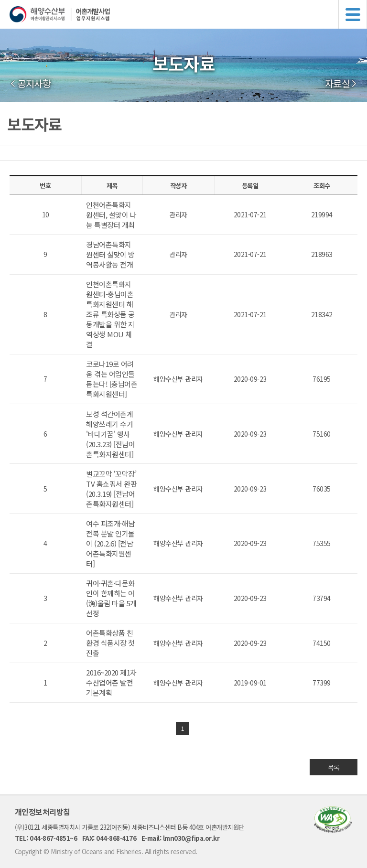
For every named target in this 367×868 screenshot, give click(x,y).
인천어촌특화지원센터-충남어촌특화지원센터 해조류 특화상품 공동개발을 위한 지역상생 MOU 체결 (110, 314)
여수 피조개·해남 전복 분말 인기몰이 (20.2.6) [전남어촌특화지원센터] (110, 543)
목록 (334, 767)
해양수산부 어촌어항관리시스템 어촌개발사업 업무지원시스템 (188, 14)
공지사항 (34, 84)
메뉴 (353, 14)
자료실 (338, 84)
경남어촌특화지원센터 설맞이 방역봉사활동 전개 (110, 254)
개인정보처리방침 (43, 812)
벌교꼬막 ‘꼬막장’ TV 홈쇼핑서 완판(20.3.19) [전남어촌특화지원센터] (111, 489)
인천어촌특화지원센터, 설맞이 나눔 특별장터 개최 (111, 215)
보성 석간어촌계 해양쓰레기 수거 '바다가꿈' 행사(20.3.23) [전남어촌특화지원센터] (110, 434)
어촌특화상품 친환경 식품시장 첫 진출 (110, 643)
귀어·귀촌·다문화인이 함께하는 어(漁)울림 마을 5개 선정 (111, 598)
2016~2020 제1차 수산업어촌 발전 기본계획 (111, 682)
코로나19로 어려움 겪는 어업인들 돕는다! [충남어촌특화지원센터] (112, 379)
